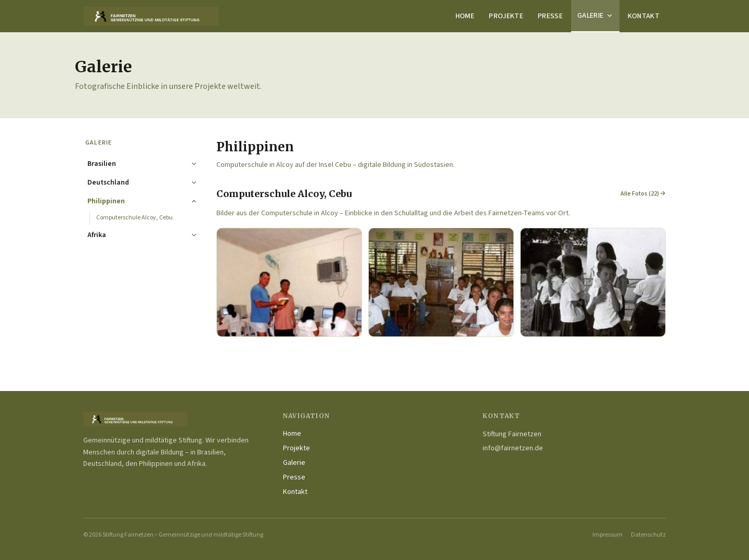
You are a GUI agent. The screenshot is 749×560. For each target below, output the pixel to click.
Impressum (608, 535)
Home (465, 16)
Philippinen (106, 201)
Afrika (97, 235)
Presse (550, 16)
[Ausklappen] (194, 164)
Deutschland (108, 183)
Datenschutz (648, 535)
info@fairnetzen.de (513, 448)
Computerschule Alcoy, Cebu (134, 218)
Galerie (595, 16)
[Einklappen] (194, 201)
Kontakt (644, 16)
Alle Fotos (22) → (643, 194)
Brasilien (102, 164)
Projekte (506, 16)
